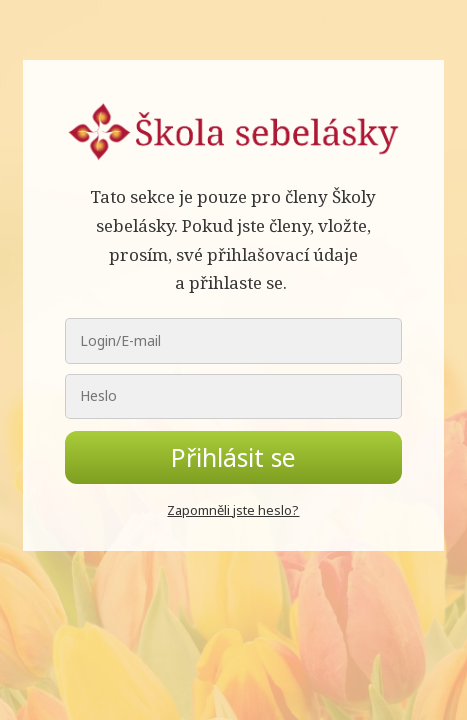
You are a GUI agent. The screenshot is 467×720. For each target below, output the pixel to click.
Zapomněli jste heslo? (233, 510)
